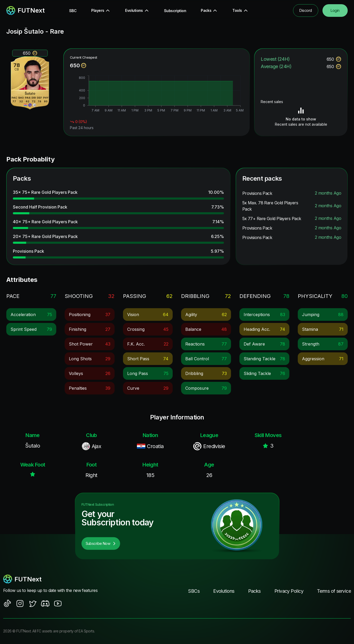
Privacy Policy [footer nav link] (289, 591)
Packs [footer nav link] (254, 591)
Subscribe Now (101, 543)
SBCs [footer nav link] (194, 591)
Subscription (175, 11)
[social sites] (7, 604)
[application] (157, 94)
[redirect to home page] (25, 11)
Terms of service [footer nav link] (334, 591)
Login (335, 10)
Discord (306, 10)
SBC (73, 11)
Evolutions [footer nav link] (224, 591)
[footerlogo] (55, 579)
